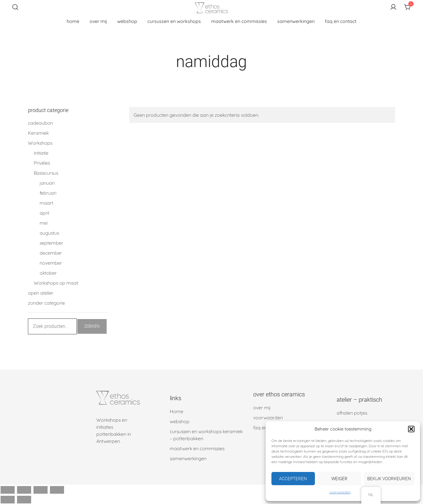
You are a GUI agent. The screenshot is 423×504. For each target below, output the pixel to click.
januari (47, 183)
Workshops (40, 143)
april (44, 213)
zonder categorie (46, 303)
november (51, 263)
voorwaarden (340, 492)
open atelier (41, 293)
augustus (49, 233)
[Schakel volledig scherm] (24, 490)
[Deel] (41, 490)
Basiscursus (46, 173)
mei (44, 223)
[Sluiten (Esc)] (57, 490)
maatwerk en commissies (239, 21)
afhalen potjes (352, 413)
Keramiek (38, 133)
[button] (411, 429)
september (51, 243)
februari (48, 193)
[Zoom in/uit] (8, 490)
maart (46, 203)
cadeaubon (40, 123)
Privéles (42, 163)
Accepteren (293, 479)
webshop (127, 21)
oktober (48, 273)
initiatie (41, 153)
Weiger (339, 479)
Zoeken (92, 326)
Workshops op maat (56, 283)
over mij (98, 21)
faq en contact (341, 21)
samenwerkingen (296, 21)
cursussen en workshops (174, 21)
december (51, 253)
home (73, 21)
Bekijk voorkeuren (389, 479)
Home (177, 411)
